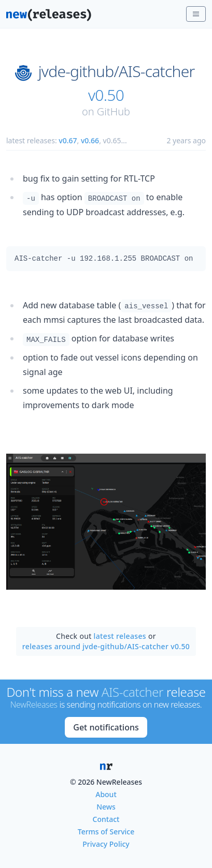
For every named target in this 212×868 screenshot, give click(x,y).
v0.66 (90, 140)
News (106, 807)
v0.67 (68, 140)
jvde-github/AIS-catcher (117, 71)
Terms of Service (106, 832)
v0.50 (106, 95)
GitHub (114, 111)
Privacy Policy (106, 844)
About (106, 794)
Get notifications (106, 727)
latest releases (120, 636)
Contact (106, 819)
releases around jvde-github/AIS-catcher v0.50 (106, 646)
